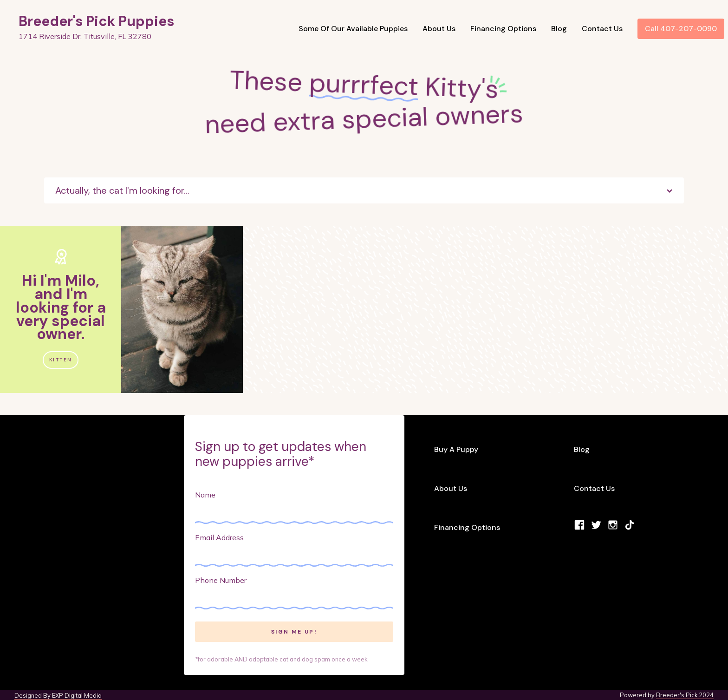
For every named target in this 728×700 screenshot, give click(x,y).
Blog (559, 29)
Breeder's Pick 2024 (685, 695)
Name (205, 495)
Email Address (219, 537)
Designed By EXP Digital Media (58, 695)
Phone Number (221, 580)
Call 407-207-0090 (681, 29)
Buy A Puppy (456, 449)
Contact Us (602, 29)
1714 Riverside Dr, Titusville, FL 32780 (85, 36)
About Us (439, 29)
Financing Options (503, 29)
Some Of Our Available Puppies (353, 29)
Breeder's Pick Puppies (96, 21)
